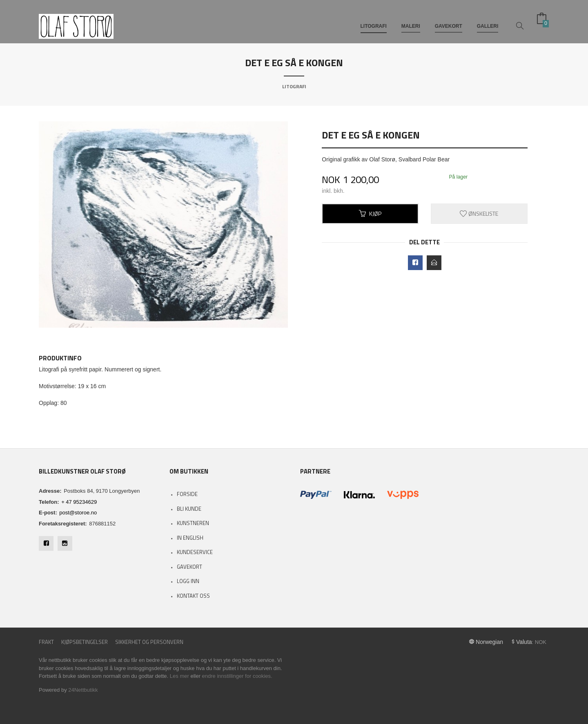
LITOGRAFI (374, 20)
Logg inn (188, 581)
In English (190, 538)
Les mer (179, 676)
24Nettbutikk (83, 690)
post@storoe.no (78, 513)
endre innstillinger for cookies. (237, 676)
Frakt (46, 642)
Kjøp (370, 213)
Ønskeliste (479, 213)
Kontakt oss (193, 596)
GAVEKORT (449, 20)
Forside (187, 494)
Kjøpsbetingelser (85, 642)
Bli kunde (189, 509)
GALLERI (488, 20)
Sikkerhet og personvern (149, 642)
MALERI (411, 20)
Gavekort (189, 567)
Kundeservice (195, 552)
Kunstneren (193, 523)
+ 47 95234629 (79, 502)
